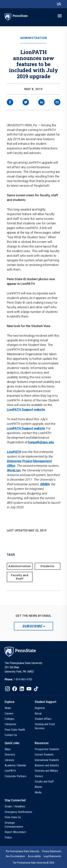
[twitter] (26, 103)
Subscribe (32, 626)
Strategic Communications (14, 825)
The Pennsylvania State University (22, 851)
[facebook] (10, 103)
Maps (8, 749)
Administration (33, 38)
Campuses (10, 724)
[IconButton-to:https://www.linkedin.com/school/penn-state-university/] (22, 689)
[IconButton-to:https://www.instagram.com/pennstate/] (8, 689)
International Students (47, 760)
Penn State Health (15, 730)
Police (8, 838)
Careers (9, 714)
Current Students (44, 755)
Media (38, 792)
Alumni (38, 787)
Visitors (39, 776)
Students (47, 566)
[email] (57, 103)
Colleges (9, 719)
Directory (10, 755)
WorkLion (14, 470)
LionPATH (14, 452)
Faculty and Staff (20, 577)
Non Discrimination (15, 856)
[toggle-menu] (60, 16)
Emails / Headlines (15, 806)
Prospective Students (47, 749)
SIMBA (45, 484)
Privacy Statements (52, 851)
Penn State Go (13, 817)
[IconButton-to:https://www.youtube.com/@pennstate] (29, 689)
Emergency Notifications (18, 812)
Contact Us (11, 735)
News (8, 708)
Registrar (40, 708)
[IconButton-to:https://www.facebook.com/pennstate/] (15, 689)
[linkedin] (41, 103)
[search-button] (59, 4)
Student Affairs (43, 719)
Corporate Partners (15, 776)
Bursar (38, 714)
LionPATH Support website (26, 409)
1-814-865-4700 (23, 679)
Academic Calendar (15, 765)
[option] (18, 679)
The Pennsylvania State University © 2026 (33, 863)
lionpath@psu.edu (41, 442)
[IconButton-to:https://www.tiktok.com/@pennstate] (36, 689)
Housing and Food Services (45, 726)
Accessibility (34, 856)
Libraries (9, 760)
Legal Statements (52, 856)
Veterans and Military (46, 771)
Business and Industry (47, 765)
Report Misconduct (15, 832)
